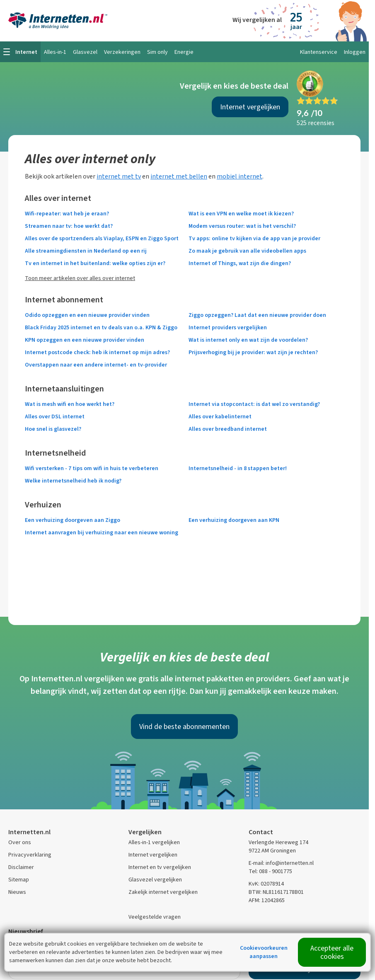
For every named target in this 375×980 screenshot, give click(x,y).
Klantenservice (319, 52)
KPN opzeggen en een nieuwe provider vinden (85, 340)
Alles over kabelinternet (220, 416)
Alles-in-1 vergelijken (154, 842)
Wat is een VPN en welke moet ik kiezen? (241, 214)
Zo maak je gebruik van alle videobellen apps (247, 251)
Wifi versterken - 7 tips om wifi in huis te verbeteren (92, 468)
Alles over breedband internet (228, 429)
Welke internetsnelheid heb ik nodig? (73, 481)
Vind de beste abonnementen (184, 727)
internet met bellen (179, 176)
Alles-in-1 (55, 52)
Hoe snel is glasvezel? (53, 429)
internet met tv (119, 176)
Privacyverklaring (30, 855)
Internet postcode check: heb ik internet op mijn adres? (97, 352)
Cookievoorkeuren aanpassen (264, 952)
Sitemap (19, 880)
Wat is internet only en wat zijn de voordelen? (248, 340)
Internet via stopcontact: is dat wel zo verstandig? (254, 404)
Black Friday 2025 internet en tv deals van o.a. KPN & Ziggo (101, 327)
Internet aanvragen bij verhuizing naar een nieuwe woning (102, 532)
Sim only (157, 52)
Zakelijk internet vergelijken (163, 892)
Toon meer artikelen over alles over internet (80, 278)
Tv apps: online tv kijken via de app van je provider (254, 238)
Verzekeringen (122, 52)
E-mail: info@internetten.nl (281, 863)
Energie (184, 52)
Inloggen (355, 52)
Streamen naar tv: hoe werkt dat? (69, 226)
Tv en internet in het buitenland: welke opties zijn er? (95, 263)
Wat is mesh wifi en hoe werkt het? (70, 404)
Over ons (20, 842)
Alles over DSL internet (55, 416)
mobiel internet (240, 176)
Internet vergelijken (250, 107)
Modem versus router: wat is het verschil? (242, 226)
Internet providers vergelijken (228, 327)
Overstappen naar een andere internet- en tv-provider (96, 365)
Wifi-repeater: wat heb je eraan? (67, 214)
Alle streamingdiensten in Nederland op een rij (86, 251)
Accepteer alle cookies (332, 952)
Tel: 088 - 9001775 (270, 871)
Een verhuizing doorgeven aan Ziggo (73, 520)
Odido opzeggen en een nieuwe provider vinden (87, 315)
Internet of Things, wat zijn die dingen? (240, 263)
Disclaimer (21, 867)
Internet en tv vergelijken (160, 867)
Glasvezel (85, 52)
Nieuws (17, 892)
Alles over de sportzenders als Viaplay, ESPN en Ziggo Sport (102, 238)
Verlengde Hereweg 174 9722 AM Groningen (278, 846)
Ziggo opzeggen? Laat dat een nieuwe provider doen (257, 315)
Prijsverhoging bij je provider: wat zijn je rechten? (253, 352)
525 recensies (316, 123)
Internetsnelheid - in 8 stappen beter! (238, 468)
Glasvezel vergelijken (155, 880)
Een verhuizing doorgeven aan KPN (234, 520)
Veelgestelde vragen (155, 917)
